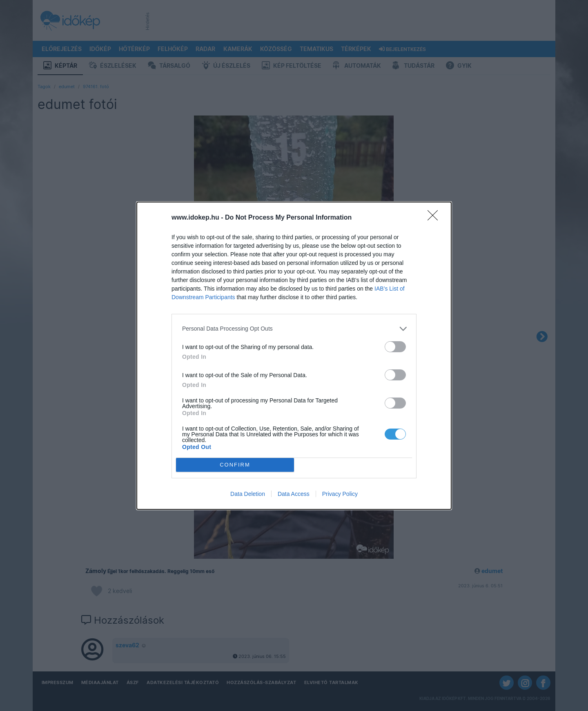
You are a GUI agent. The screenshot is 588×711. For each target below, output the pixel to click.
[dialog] (294, 356)
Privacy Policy (340, 494)
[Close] (435, 218)
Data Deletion (248, 494)
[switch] (395, 347)
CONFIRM (235, 465)
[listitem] (294, 329)
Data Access (294, 494)
